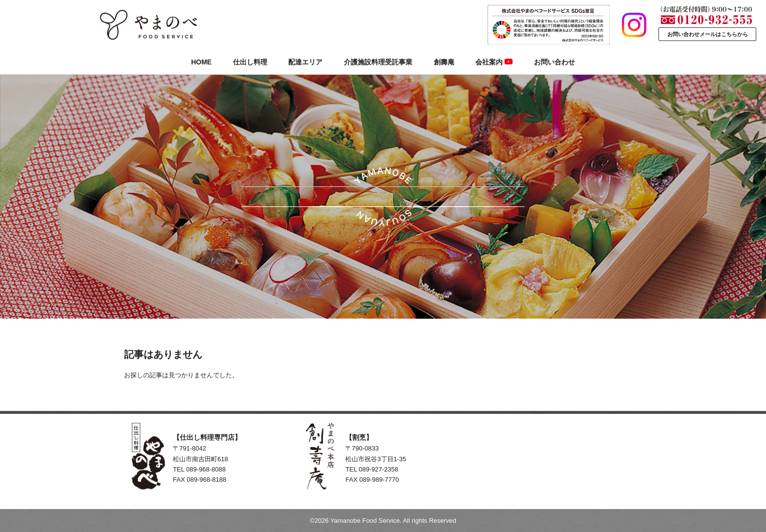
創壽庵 (444, 62)
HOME (201, 62)
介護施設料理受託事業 (378, 62)
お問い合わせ (554, 62)
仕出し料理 (250, 62)
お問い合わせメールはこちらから (708, 34)
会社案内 (494, 62)
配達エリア (305, 62)
